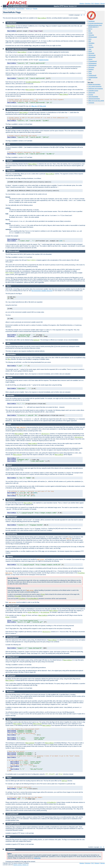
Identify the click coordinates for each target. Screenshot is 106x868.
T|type (90, 73)
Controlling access (93, 91)
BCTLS (90, 29)
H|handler (91, 47)
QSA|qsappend (92, 63)
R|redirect (91, 69)
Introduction (91, 21)
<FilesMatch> (51, 802)
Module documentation (94, 84)
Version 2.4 (29, 9)
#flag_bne (34, 106)
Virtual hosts (92, 93)
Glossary (97, 3)
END (90, 41)
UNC (90, 79)
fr (84, 15)
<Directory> (45, 434)
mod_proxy (41, 559)
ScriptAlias (45, 612)
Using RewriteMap (93, 97)
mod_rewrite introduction (95, 86)
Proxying (91, 95)
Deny (9, 359)
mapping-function (44, 60)
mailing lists (37, 858)
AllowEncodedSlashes (33, 82)
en (81, 15)
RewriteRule (42, 18)
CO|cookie (91, 35)
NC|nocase (91, 53)
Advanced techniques (94, 99)
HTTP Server (12, 9)
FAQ (92, 3)
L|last (90, 49)
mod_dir (69, 539)
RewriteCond (30, 90)
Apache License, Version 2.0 (21, 865)
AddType (64, 781)
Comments (91, 103)
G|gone (90, 45)
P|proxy (90, 59)
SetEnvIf (36, 340)
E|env (90, 39)
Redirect (36, 612)
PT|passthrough (93, 61)
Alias (30, 612)
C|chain (90, 33)
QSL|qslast (91, 67)
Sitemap (103, 3)
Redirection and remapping (96, 89)
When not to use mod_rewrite (96, 101)
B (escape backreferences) (95, 23)
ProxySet (18, 596)
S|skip (90, 71)
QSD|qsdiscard (92, 65)
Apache (5, 9)
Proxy (43, 594)
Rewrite (35, 9)
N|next (90, 51)
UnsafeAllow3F (92, 75)
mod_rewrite (21, 427)
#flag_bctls (43, 106)
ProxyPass (81, 573)
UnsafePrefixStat (93, 77)
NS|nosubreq (92, 57)
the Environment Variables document (42, 291)
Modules (82, 3)
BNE (90, 31)
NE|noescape (92, 55)
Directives (88, 3)
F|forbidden (91, 43)
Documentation (20, 9)
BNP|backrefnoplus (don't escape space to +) (95, 26)
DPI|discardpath (93, 37)
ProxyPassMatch (33, 599)
